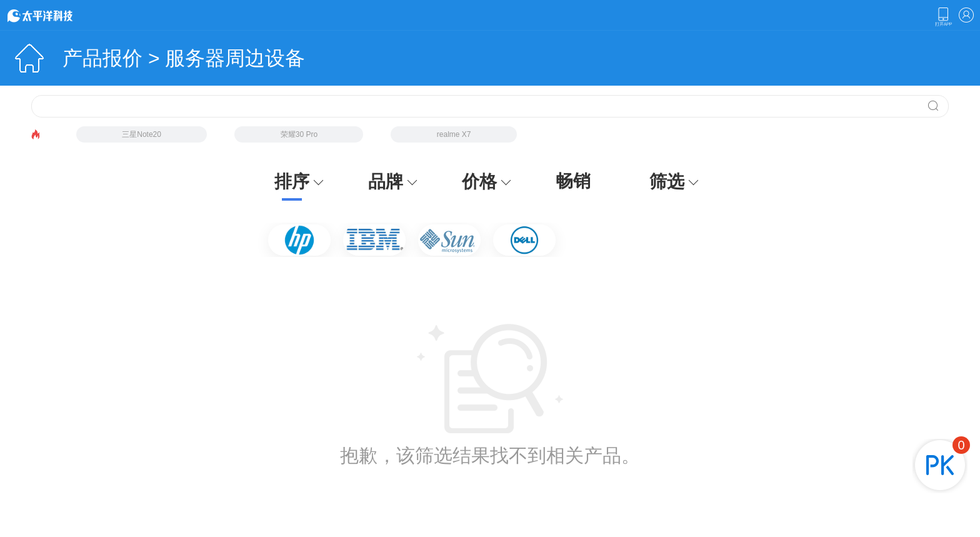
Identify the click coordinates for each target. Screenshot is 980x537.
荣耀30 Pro (299, 134)
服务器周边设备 (235, 58)
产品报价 (102, 58)
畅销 (573, 181)
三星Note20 (142, 134)
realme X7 (454, 134)
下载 (943, 17)
